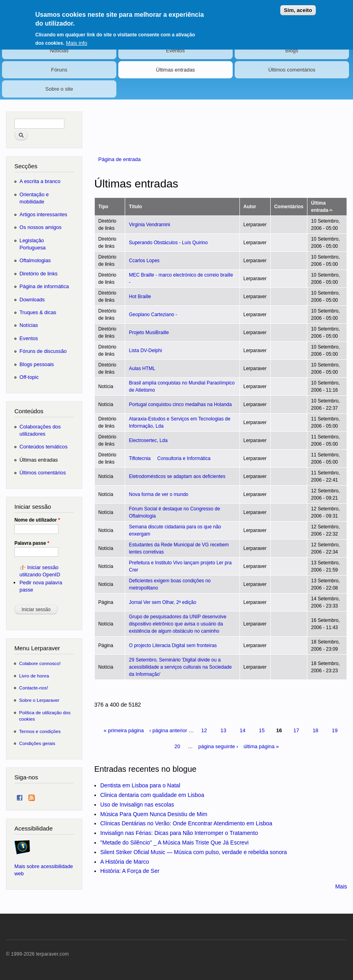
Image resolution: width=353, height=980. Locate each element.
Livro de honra (34, 676)
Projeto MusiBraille (149, 333)
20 (177, 746)
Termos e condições (40, 731)
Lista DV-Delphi (145, 351)
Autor (250, 207)
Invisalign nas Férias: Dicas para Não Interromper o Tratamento (179, 833)
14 (243, 730)
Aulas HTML (142, 368)
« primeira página (124, 730)
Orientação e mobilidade (34, 198)
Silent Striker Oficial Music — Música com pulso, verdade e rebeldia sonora (194, 852)
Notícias (59, 51)
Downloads (32, 300)
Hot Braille (140, 297)
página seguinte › (218, 746)
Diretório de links (39, 274)
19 (335, 730)
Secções (26, 166)
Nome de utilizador (37, 520)
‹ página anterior (168, 730)
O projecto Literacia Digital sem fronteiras (173, 645)
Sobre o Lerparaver (39, 700)
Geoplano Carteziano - (153, 315)
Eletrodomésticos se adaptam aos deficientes (177, 476)
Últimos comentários (292, 70)
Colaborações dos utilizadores (40, 430)
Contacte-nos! (34, 688)
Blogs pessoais (37, 364)
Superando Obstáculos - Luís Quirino (168, 243)
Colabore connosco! (40, 663)
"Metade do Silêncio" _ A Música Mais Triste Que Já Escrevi (175, 843)
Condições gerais (37, 743)
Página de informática (44, 286)
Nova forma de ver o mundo (159, 494)
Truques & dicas (38, 312)
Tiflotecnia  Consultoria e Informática (170, 458)
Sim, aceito (298, 9)
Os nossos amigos (41, 227)
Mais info (77, 41)
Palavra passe (32, 543)
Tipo (103, 207)
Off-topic (29, 377)
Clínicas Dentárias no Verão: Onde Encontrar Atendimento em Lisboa (186, 823)
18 (315, 730)
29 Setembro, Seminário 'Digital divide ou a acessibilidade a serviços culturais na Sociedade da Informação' (180, 667)
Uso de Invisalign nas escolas (137, 805)
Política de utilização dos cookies (45, 716)
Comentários (289, 207)
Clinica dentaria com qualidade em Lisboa (152, 795)
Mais (341, 886)
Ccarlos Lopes (144, 261)
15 (262, 730)
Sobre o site (59, 89)
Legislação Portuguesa (33, 244)
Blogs (292, 51)
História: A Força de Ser (130, 871)
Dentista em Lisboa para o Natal (140, 785)
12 (204, 730)
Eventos (175, 51)
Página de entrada (120, 159)
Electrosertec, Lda (148, 440)
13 (223, 730)
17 (296, 730)
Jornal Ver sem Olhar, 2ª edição (162, 602)
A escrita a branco (40, 181)
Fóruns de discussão (43, 351)
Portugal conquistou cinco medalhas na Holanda (180, 404)
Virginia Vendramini (149, 225)
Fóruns (59, 70)
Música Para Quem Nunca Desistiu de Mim (154, 814)
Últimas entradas (176, 70)
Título (135, 207)
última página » (261, 746)
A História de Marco (125, 862)
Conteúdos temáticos (44, 447)
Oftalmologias (35, 260)
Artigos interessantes (43, 214)
